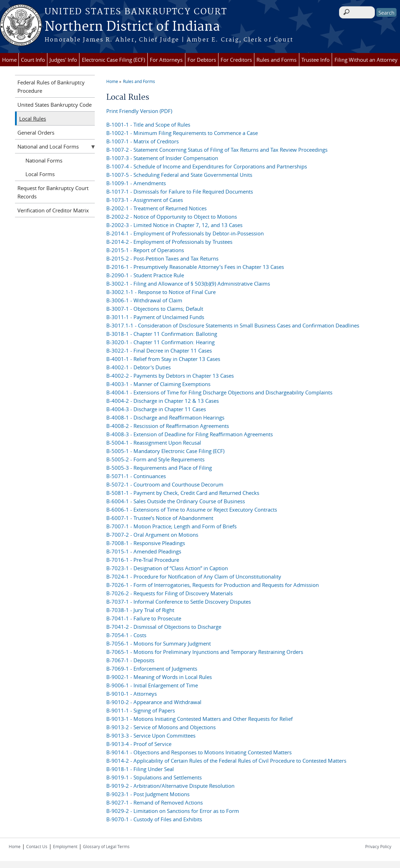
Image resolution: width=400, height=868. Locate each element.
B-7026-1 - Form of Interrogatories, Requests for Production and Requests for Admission (213, 585)
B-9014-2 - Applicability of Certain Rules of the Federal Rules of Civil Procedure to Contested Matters (226, 761)
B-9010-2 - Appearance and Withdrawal (154, 702)
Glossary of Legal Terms (106, 846)
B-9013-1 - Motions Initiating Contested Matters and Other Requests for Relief (199, 719)
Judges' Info (63, 60)
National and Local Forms (48, 146)
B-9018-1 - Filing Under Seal (140, 769)
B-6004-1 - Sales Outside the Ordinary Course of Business (176, 501)
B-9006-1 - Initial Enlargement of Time (152, 685)
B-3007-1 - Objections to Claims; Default (155, 309)
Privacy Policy (378, 846)
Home (9, 60)
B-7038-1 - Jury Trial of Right (140, 610)
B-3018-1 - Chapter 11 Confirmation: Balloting (162, 334)
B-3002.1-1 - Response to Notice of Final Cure (161, 292)
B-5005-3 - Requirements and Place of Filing (159, 468)
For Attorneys (166, 60)
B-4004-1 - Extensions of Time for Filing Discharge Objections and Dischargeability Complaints (219, 392)
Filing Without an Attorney (366, 60)
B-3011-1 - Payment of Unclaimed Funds (155, 317)
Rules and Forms (276, 60)
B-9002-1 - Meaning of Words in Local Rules (159, 677)
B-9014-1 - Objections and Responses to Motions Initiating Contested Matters (199, 752)
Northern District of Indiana (132, 27)
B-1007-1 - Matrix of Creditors (143, 141)
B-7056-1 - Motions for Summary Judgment (159, 643)
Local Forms (40, 174)
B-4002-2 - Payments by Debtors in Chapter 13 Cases (170, 376)
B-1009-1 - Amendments (136, 183)
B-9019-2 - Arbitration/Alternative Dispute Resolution (170, 786)
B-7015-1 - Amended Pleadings (144, 551)
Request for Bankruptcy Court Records (53, 192)
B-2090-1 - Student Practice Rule (145, 275)
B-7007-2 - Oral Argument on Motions (152, 535)
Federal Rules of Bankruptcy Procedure (51, 86)
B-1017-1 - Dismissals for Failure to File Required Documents (180, 191)
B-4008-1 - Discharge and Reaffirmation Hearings (165, 417)
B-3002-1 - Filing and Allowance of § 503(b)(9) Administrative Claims (188, 284)
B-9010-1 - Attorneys (132, 694)
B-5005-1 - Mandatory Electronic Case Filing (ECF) (165, 451)
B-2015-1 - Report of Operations (145, 250)
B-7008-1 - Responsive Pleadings (146, 543)
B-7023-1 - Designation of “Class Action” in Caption (167, 568)
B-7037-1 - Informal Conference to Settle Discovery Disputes (179, 602)
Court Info (33, 60)
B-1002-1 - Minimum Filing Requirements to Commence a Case (182, 133)
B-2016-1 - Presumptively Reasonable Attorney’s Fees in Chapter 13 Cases (195, 267)
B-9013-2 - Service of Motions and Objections (161, 727)
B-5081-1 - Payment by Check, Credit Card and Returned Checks (183, 493)
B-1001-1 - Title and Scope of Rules (148, 124)
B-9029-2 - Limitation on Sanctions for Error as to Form (173, 811)
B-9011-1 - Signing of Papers (141, 710)
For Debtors (202, 60)
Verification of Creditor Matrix (53, 210)
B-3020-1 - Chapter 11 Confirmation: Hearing (160, 342)
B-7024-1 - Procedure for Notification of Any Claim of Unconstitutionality (194, 576)
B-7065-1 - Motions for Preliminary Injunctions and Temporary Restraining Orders (205, 652)
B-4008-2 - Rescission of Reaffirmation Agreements (168, 426)
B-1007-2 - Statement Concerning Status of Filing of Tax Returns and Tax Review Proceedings (217, 150)
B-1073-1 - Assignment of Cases (145, 200)
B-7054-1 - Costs (126, 635)
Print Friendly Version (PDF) (139, 111)
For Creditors (236, 60)
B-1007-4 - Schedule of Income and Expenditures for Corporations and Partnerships (207, 166)
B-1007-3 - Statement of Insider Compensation (162, 158)
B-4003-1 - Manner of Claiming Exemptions (158, 384)
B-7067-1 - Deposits (130, 660)
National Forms (44, 160)
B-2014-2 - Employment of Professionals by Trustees (169, 242)
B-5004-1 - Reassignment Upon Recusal (154, 443)
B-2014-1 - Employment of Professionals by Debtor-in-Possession (185, 233)
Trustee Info (316, 60)
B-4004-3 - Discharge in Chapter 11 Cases (156, 409)
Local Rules (33, 119)
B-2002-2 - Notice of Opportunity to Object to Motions (172, 217)
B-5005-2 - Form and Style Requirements (155, 459)
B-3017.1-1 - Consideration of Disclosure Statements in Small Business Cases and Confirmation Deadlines (233, 325)
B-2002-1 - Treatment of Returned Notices (156, 208)
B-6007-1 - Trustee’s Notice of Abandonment (160, 518)
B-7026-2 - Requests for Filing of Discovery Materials (170, 593)
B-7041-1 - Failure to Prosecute (144, 618)
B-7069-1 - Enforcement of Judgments (152, 669)
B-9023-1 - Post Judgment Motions (148, 794)
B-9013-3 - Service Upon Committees (151, 735)
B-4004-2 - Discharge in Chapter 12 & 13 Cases (163, 401)
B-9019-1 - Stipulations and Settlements (154, 777)
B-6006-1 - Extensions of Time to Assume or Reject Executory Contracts (192, 510)
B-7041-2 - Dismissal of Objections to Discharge (164, 627)
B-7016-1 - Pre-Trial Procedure (143, 560)
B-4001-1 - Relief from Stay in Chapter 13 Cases (163, 359)
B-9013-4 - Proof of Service (139, 744)
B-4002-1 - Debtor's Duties (139, 367)
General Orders (36, 133)
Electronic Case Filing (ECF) (113, 60)
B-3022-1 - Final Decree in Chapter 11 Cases (159, 350)
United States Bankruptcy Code (55, 105)
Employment (65, 846)
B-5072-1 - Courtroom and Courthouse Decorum (165, 484)
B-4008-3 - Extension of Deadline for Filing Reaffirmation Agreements (190, 434)
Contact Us (37, 846)
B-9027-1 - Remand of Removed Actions (155, 802)
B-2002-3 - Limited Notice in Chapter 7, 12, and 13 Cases (174, 225)
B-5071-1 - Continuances (136, 476)
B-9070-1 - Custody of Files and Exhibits (154, 819)
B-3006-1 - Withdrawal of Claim (144, 300)
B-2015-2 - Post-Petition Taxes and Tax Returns (162, 258)
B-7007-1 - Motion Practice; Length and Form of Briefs (171, 526)
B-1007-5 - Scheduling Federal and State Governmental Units (179, 175)
